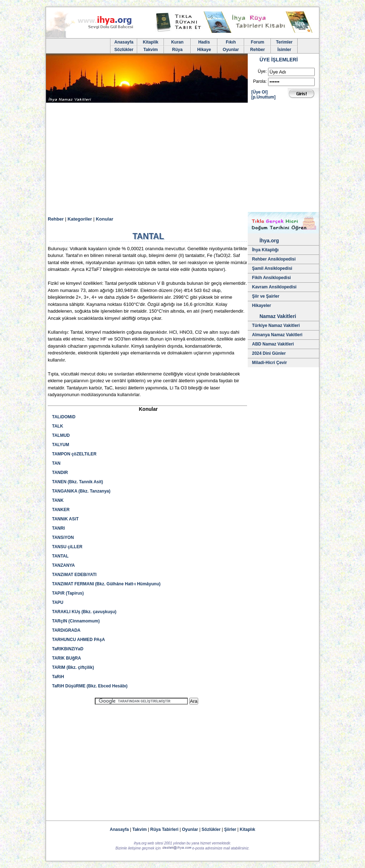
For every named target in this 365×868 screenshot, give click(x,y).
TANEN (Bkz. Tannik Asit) (78, 482)
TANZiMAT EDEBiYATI (74, 575)
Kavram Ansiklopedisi (274, 287)
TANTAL (60, 556)
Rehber (258, 50)
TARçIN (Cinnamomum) (76, 621)
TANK (58, 500)
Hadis (204, 42)
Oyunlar (231, 50)
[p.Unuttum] (263, 97)
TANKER (61, 510)
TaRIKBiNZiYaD (68, 649)
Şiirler (230, 829)
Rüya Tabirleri (164, 829)
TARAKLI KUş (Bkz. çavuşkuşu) (84, 612)
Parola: (260, 81)
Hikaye (204, 50)
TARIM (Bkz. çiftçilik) (73, 667)
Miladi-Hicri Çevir (269, 363)
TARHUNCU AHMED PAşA (78, 640)
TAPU (58, 602)
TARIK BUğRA (66, 658)
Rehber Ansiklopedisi (274, 259)
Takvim (150, 50)
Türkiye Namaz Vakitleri (276, 325)
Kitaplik (151, 42)
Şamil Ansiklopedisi (272, 268)
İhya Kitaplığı (265, 250)
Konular (105, 219)
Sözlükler (124, 50)
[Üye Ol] (259, 92)
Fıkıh (231, 42)
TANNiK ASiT (65, 519)
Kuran (177, 42)
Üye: (262, 71)
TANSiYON (63, 538)
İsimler (284, 50)
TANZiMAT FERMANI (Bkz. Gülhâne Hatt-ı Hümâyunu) (106, 584)
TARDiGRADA (66, 630)
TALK (58, 426)
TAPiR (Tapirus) (68, 593)
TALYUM (61, 445)
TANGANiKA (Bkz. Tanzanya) (81, 491)
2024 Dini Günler (269, 353)
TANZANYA (63, 565)
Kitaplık (248, 829)
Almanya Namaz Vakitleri (277, 335)
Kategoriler (80, 219)
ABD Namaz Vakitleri (273, 344)
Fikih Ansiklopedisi (271, 278)
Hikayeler (261, 306)
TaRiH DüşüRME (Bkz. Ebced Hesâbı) (90, 686)
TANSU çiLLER (67, 547)
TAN (56, 463)
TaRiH (58, 677)
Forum (258, 42)
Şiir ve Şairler (266, 296)
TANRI (58, 528)
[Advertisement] (182, 158)
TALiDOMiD (64, 417)
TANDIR (60, 473)
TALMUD (61, 435)
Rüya (177, 50)
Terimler (284, 42)
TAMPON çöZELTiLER (74, 454)
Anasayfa (124, 42)
